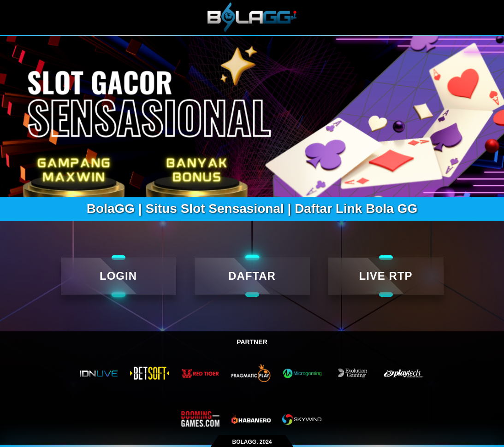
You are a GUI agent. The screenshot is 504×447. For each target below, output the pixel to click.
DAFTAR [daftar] (252, 276)
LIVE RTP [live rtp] (385, 276)
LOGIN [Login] (118, 276)
